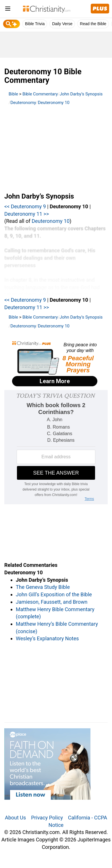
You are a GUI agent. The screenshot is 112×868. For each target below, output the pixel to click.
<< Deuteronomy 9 (25, 206)
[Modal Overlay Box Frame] (56, 364)
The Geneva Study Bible (43, 587)
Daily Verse (62, 24)
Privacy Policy (47, 818)
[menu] (8, 10)
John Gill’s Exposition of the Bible (54, 594)
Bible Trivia (35, 24)
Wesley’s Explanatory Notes (47, 638)
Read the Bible (93, 24)
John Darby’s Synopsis (81, 94)
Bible (13, 94)
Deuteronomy (23, 103)
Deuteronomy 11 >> (27, 214)
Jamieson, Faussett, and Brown (52, 602)
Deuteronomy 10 (54, 103)
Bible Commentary (40, 94)
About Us (15, 818)
